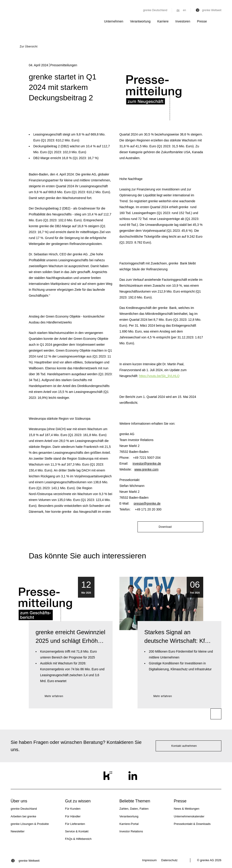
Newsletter (18, 831)
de (178, 10)
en (184, 10)
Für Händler (73, 816)
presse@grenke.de (147, 503)
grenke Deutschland (155, 10)
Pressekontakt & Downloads (192, 824)
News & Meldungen (187, 809)
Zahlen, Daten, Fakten (134, 809)
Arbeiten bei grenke (23, 816)
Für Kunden (73, 809)
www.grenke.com (146, 469)
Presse (202, 21)
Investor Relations (131, 831)
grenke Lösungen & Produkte (30, 824)
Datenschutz (169, 860)
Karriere (163, 21)
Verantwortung (140, 21)
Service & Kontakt (77, 831)
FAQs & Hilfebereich (78, 839)
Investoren (183, 21)
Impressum (149, 860)
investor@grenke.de (147, 464)
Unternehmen (114, 21)
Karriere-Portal (129, 824)
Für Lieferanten (75, 824)
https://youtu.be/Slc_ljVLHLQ (159, 376)
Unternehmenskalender (189, 816)
